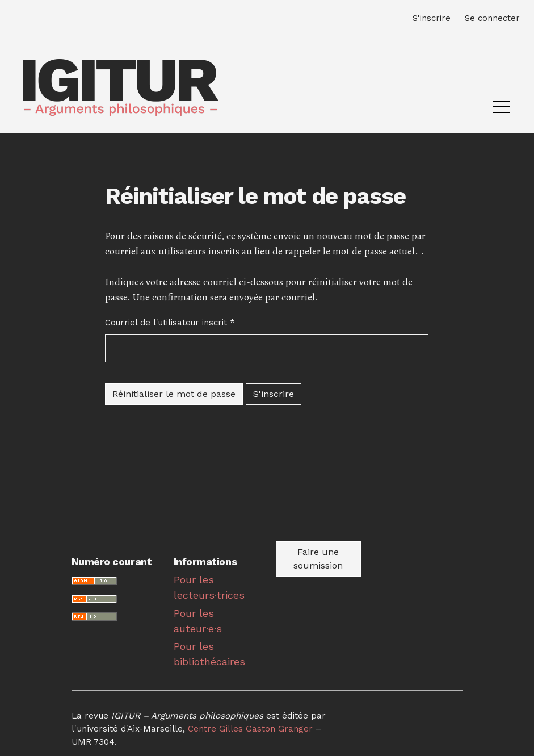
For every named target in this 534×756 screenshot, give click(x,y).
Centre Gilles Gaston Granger (250, 729)
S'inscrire (274, 394)
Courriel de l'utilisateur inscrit (170, 322)
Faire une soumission (318, 559)
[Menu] (501, 110)
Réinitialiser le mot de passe (174, 394)
